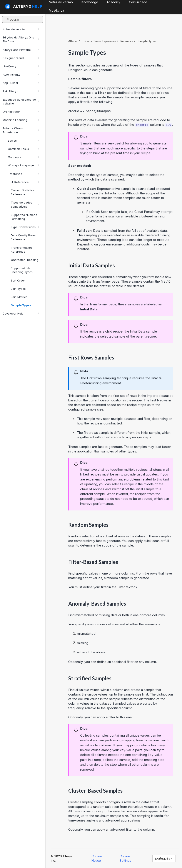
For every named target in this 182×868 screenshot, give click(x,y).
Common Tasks (23, 149)
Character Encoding (25, 260)
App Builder (21, 83)
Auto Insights (21, 75)
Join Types (18, 289)
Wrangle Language (23, 165)
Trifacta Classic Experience (21, 130)
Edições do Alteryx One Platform (21, 39)
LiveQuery (21, 66)
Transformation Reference (21, 250)
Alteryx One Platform (21, 50)
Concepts (23, 157)
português (164, 858)
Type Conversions (25, 227)
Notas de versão (21, 29)
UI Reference (25, 182)
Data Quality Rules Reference (23, 237)
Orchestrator (21, 112)
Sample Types (21, 305)
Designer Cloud (21, 58)
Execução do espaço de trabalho (21, 101)
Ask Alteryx (21, 91)
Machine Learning (21, 120)
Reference (23, 174)
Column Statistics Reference (23, 192)
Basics (23, 141)
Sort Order (18, 280)
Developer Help (21, 313)
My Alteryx (57, 11)
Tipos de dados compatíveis (25, 204)
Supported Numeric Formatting (24, 217)
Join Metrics (19, 297)
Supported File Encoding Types (22, 270)
